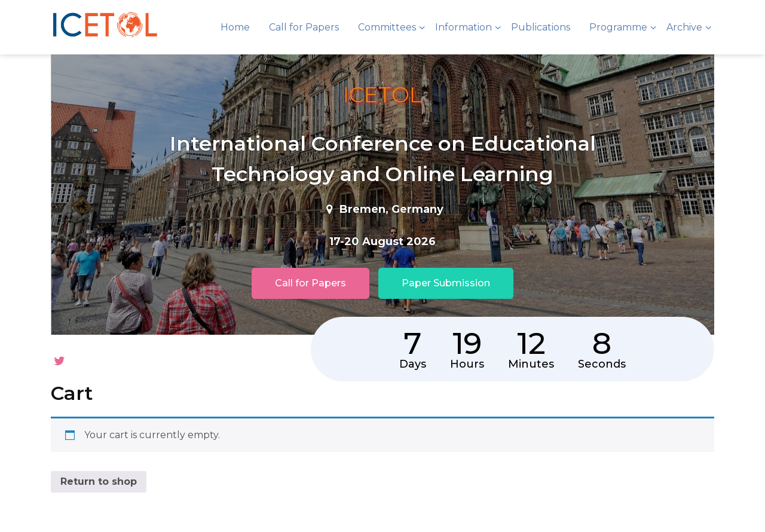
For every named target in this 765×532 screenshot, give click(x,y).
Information (463, 27)
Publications (541, 27)
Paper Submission (446, 283)
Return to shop (99, 459)
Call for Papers (304, 27)
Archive (684, 27)
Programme (618, 27)
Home (235, 27)
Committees (387, 27)
